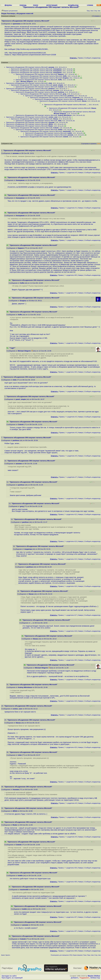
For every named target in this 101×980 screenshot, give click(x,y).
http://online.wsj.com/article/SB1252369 (32, 49)
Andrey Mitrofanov (65, 115)
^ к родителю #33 (71, 868)
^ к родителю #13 (71, 541)
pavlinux (52, 89)
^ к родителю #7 (71, 477)
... (87, 105)
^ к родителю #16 (71, 586)
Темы (85, 955)
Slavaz (84, 101)
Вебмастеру (95, 978)
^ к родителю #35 (71, 882)
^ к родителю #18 (71, 631)
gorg (64, 94)
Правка (81, 58)
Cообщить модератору (92, 58)
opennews (17, 24)
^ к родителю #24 (71, 782)
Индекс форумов (78, 955)
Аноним (51, 122)
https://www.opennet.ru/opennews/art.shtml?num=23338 (34, 55)
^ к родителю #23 (71, 747)
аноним (51, 67)
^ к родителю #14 (71, 559)
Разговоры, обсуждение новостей (20, 13)
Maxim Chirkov (94, 976)
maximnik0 (67, 131)
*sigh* (18, 81)
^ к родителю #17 (71, 615)
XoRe (65, 76)
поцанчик (76, 97)
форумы (8, 5)
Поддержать (85, 978)
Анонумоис (57, 69)
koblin (60, 130)
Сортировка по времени (89, 144)
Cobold (61, 87)
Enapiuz (66, 78)
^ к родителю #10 (71, 498)
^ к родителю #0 (71, 173)
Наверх (81, 173)
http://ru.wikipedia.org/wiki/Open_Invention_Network (37, 40)
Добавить (75, 978)
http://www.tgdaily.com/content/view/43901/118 (36, 30)
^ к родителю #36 (71, 901)
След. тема (98, 955)
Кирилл (61, 74)
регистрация (52, 5)
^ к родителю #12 (71, 514)
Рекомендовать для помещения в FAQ (61, 955)
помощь (23, 5)
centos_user (53, 117)
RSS (99, 144)
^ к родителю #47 (71, 293)
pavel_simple (58, 85)
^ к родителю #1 (71, 190)
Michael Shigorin (27, 81)
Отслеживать (96, 16)
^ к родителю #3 (71, 433)
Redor (51, 126)
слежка (90, 5)
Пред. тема (90, 955)
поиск (36, 5)
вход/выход (73, 5)
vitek (50, 83)
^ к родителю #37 (71, 917)
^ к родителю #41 (71, 680)
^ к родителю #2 (71, 417)
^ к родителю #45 (71, 275)
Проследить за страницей (12, 978)
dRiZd (51, 124)
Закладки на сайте (9, 976)
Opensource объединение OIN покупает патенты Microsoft (27, 67)
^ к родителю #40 (71, 660)
